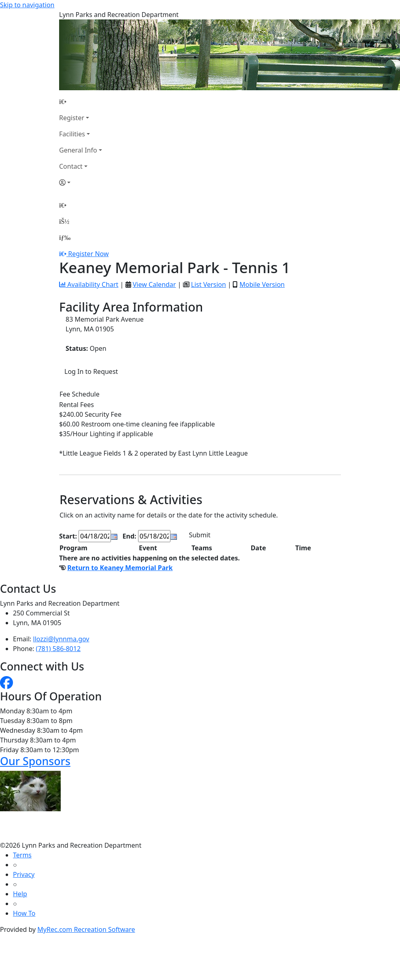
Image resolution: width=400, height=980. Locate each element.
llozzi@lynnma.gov (61, 639)
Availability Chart (89, 284)
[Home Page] (81, 102)
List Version (209, 284)
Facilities (72, 134)
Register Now (88, 254)
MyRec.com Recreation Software (86, 929)
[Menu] (65, 238)
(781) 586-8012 (58, 649)
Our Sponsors (35, 761)
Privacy (24, 874)
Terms (22, 855)
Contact (71, 166)
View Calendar (154, 284)
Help (20, 894)
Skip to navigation (27, 5)
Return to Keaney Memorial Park (120, 568)
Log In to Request (91, 371)
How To (24, 913)
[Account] (81, 182)
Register (72, 118)
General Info (78, 150)
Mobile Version (262, 284)
